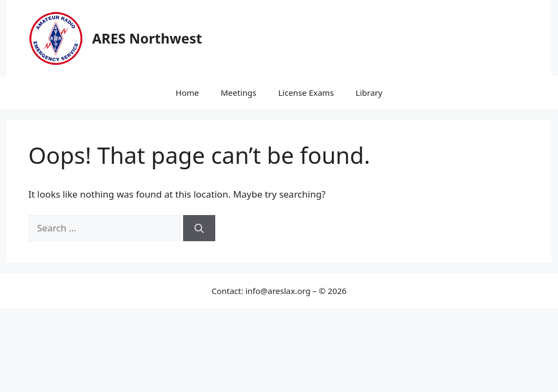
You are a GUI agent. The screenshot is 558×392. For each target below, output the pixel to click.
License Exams (306, 93)
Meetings (239, 93)
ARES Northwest (147, 38)
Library (369, 93)
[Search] (199, 228)
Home (187, 93)
